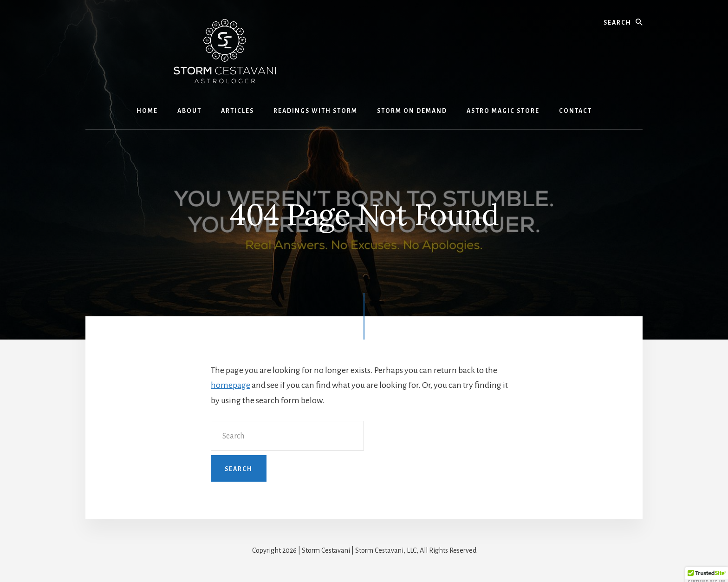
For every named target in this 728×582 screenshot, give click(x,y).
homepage (231, 385)
